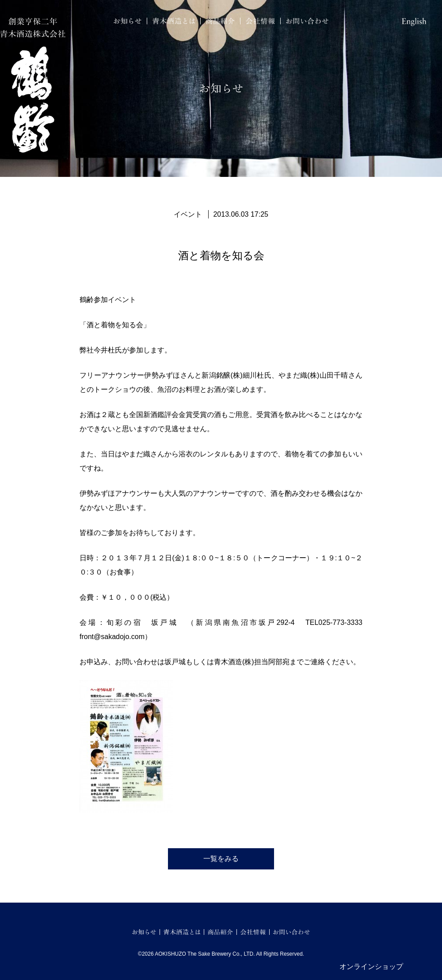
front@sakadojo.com (112, 637)
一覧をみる (221, 859)
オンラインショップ (371, 967)
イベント (188, 214)
